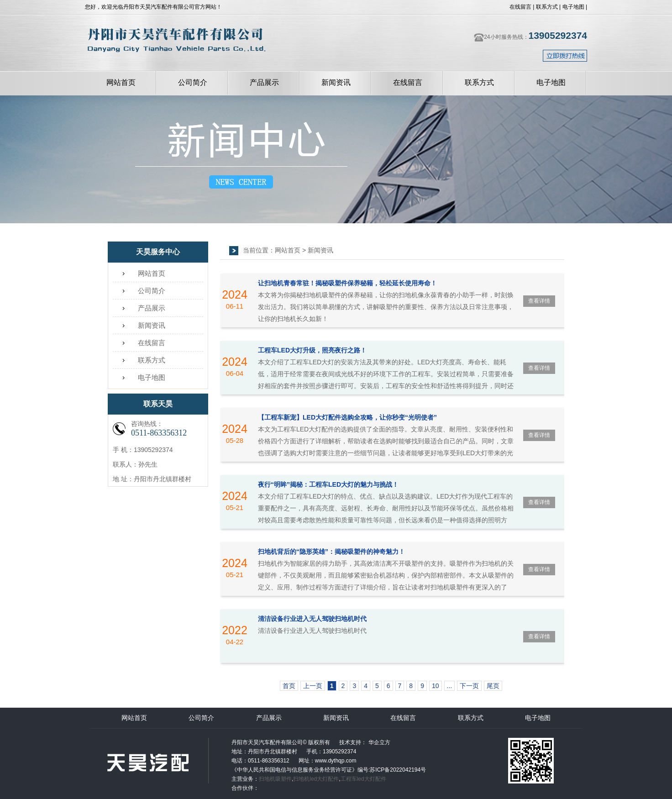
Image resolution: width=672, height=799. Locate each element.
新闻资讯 (336, 82)
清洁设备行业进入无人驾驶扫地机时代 (312, 619)
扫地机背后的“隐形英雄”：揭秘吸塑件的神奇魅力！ (331, 552)
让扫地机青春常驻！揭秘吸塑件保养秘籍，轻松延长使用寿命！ (347, 283)
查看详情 (539, 301)
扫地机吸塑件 (275, 779)
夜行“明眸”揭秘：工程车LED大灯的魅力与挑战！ (328, 484)
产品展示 (264, 82)
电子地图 (573, 7)
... (450, 686)
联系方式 (547, 7)
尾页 (493, 686)
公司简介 (193, 82)
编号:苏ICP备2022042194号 (392, 770)
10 (436, 686)
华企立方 (378, 742)
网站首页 (121, 82)
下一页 (469, 686)
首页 (289, 686)
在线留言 (520, 7)
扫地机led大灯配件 (316, 779)
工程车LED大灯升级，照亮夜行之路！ (312, 350)
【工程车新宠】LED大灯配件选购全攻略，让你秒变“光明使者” (347, 417)
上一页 (313, 686)
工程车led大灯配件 (363, 779)
